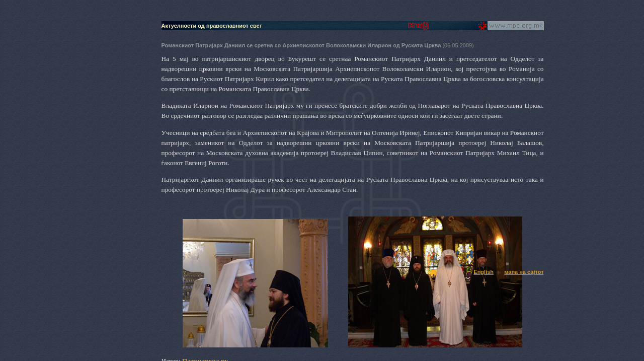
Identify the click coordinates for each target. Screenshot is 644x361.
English (484, 272)
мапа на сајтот (524, 272)
